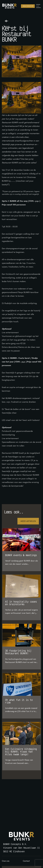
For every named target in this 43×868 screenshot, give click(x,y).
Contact (26, 861)
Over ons (6, 861)
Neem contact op (28, 6)
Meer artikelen (28, 521)
